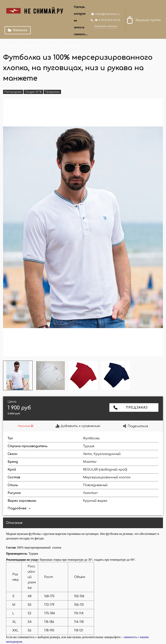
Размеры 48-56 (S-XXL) (40, 45)
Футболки (71, 45)
